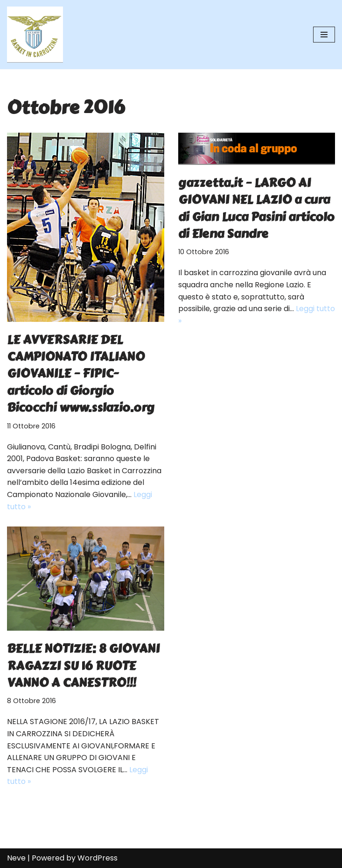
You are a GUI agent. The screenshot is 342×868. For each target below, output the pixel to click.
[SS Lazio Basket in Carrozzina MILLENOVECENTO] (35, 35)
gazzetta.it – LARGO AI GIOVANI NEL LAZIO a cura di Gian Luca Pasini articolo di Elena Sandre (256, 208)
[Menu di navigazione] (324, 35)
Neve (16, 858)
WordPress (98, 858)
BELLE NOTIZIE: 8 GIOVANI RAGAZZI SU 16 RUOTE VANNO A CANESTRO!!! (83, 665)
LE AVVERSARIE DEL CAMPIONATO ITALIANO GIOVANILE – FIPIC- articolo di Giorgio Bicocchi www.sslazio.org (81, 374)
